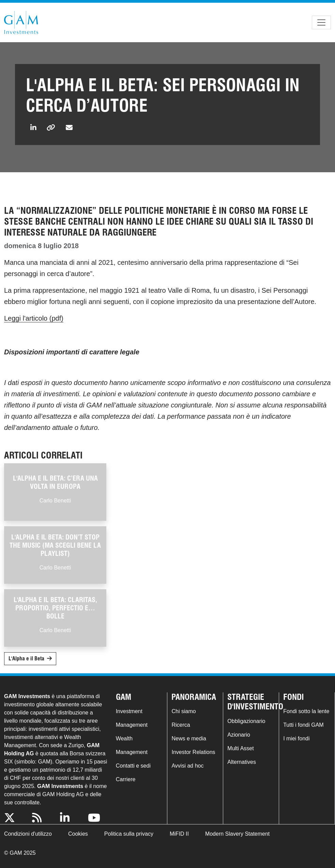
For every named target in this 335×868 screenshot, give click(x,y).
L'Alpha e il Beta (26, 658)
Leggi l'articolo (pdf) (34, 318)
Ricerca (181, 725)
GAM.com (21, 22)
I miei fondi (296, 738)
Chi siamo (184, 711)
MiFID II (179, 834)
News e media (189, 738)
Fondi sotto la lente (306, 711)
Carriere (126, 779)
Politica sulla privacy (129, 834)
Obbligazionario (246, 721)
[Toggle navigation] (321, 22)
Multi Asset (240, 748)
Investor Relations (193, 752)
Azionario (239, 735)
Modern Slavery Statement (237, 834)
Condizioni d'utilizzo (28, 834)
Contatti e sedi (133, 766)
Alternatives (242, 762)
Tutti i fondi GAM (303, 725)
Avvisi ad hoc (187, 766)
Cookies (78, 834)
